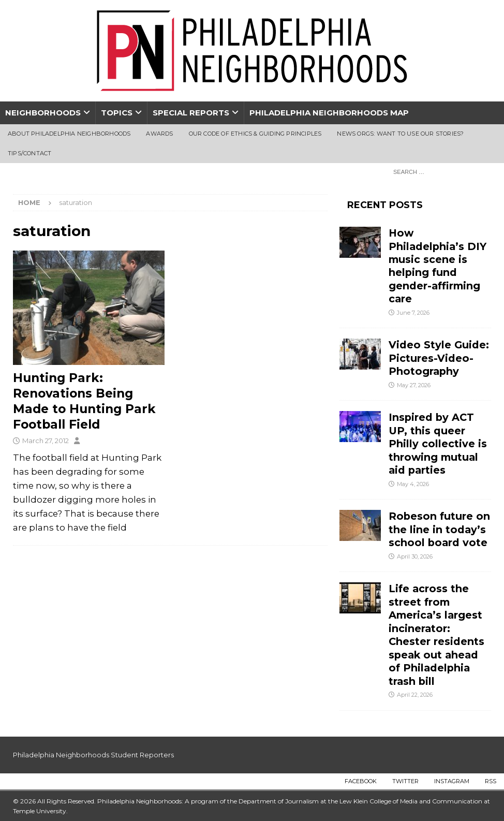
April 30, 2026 (415, 556)
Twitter (405, 781)
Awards (159, 134)
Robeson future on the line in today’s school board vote (440, 529)
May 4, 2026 (413, 484)
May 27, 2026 (414, 385)
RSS (491, 781)
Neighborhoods (43, 113)
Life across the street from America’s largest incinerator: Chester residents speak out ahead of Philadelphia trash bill (436, 635)
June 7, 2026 (413, 313)
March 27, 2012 (46, 441)
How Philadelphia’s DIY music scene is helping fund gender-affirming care (438, 266)
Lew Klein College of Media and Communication (411, 801)
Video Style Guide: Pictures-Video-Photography (439, 358)
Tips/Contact (29, 153)
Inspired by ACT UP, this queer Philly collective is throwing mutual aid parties (438, 444)
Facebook (361, 781)
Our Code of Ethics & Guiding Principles (255, 134)
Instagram (452, 781)
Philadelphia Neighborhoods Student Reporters (93, 755)
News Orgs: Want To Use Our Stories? (400, 134)
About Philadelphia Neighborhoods (69, 134)
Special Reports (191, 113)
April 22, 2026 (415, 695)
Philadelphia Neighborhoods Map (329, 113)
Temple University (40, 811)
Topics (117, 113)
